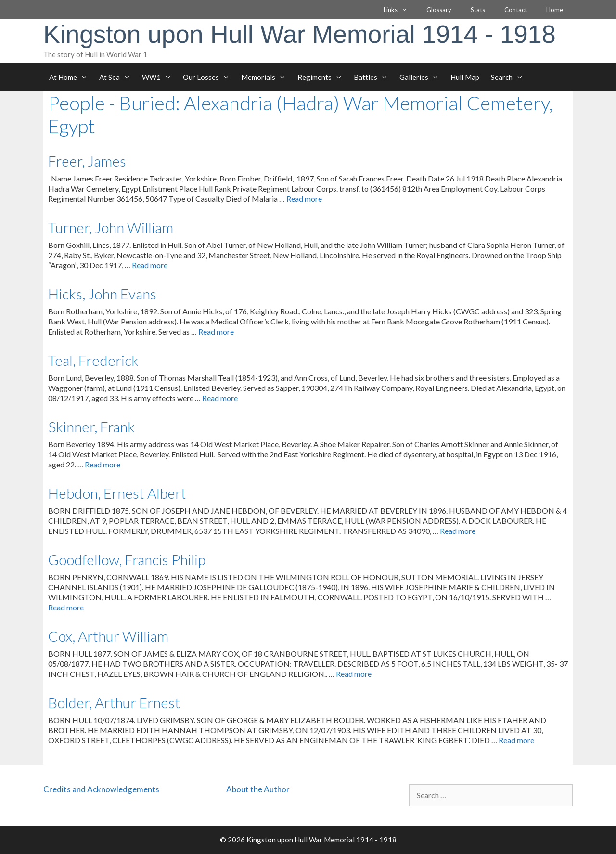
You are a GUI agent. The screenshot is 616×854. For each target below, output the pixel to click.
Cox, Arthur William (108, 636)
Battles (374, 77)
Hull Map (465, 77)
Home (555, 10)
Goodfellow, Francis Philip (127, 559)
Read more (304, 199)
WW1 (160, 77)
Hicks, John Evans (102, 294)
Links (400, 10)
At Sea (118, 77)
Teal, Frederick (93, 360)
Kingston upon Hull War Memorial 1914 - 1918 (300, 34)
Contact (516, 10)
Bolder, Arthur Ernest (114, 702)
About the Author (258, 789)
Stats (478, 10)
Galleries (422, 77)
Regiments (323, 77)
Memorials (266, 77)
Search (510, 77)
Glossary (439, 10)
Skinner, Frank (91, 427)
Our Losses (209, 77)
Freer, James (87, 161)
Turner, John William (111, 227)
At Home (71, 77)
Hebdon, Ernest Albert (117, 493)
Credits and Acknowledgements (101, 789)
